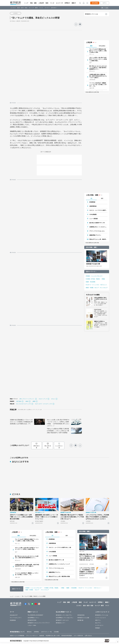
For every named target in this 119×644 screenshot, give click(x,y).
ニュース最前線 (94, 219)
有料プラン (98, 620)
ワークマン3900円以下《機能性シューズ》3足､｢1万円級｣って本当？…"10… (98, 84)
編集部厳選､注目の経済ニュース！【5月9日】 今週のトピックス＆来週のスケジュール (47, 517)
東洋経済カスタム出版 (83, 618)
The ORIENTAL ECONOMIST (35, 615)
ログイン (105, 3)
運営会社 (29, 632)
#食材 (27, 401)
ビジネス (13, 8)
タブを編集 (106, 8)
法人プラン (98, 623)
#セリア (97, 288)
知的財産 (42, 636)
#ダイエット (104, 285)
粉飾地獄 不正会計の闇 (93, 264)
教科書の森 (80, 620)
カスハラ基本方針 (78, 636)
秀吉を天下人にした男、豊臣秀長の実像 (98, 239)
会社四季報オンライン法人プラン (65, 618)
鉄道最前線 (92, 202)
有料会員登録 (95, 3)
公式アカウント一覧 (46, 632)
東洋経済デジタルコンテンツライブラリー (39, 623)
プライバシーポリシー (32, 636)
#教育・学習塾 (90, 288)
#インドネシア (104, 288)
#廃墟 (103, 279)
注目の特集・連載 (91, 247)
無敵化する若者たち (99, 321)
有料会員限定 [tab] (102, 46)
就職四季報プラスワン (95, 235)
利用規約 (98, 628)
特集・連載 (33, 3)
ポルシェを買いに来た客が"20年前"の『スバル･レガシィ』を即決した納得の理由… (98, 59)
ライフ (41, 8)
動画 (47, 3)
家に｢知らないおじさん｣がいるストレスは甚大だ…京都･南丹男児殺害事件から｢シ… (98, 68)
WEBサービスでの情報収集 (17, 636)
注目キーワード (90, 272)
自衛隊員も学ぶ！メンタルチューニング (98, 227)
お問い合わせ (88, 636)
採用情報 (36, 632)
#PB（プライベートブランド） (27, 399)
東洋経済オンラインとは (91, 14)
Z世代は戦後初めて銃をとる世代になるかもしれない (101, 299)
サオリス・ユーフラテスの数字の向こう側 (98, 210)
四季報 (67, 3)
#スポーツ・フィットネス (93, 285)
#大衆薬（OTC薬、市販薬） (93, 279)
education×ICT (14, 615)
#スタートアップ (43, 399)
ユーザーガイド (99, 625)
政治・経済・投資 (22, 8)
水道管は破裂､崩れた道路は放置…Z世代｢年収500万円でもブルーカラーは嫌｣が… (98, 76)
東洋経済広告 (81, 615)
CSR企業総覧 (93, 214)
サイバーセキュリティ (16, 618)
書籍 (73, 3)
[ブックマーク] (76, 24)
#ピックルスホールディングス (24, 404)
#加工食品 (19, 401)
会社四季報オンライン (34, 618)
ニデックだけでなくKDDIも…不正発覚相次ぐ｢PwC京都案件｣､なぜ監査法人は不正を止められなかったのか (97, 517)
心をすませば (98, 309)
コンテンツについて (100, 618)
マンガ (52, 3)
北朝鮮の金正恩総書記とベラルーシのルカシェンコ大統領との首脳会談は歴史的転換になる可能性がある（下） (21, 422)
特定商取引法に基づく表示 (53, 636)
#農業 (34, 401)
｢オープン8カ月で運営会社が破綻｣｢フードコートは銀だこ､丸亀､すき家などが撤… (98, 51)
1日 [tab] (91, 198)
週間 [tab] (102, 198)
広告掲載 (56, 632)
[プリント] (80, 24)
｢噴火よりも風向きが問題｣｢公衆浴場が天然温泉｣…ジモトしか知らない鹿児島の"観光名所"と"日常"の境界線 (58, 431)
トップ (26, 3)
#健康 (87, 282)
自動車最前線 (93, 206)
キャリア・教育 (33, 8)
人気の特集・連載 (92, 195)
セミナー (59, 3)
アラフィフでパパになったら (97, 231)
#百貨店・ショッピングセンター (94, 276)
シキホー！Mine (32, 625)
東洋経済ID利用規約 (67, 636)
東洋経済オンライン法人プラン (64, 615)
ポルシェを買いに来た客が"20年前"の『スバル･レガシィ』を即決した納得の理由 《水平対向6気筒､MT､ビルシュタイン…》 (58, 423)
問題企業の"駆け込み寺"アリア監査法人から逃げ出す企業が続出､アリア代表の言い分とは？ (72, 517)
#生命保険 (93, 282)
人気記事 (41, 3)
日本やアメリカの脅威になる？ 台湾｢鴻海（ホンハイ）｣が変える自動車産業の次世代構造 (21, 517)
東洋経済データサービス (62, 620)
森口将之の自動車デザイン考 (97, 223)
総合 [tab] (91, 46)
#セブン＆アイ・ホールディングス (44, 404)
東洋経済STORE (32, 620)
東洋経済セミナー (61, 623)
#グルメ (53, 399)
